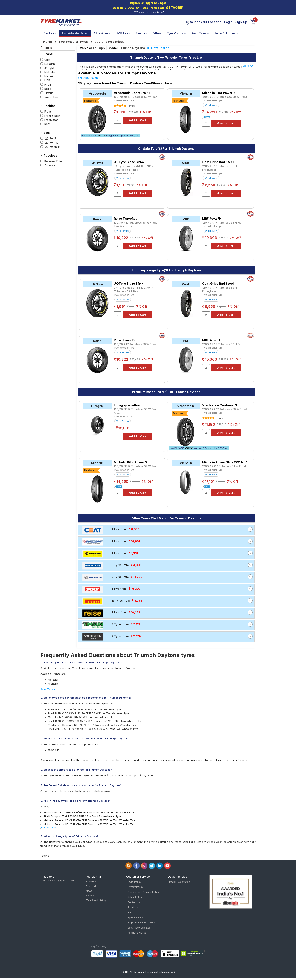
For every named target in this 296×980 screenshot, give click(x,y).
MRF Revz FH (212, 219)
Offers (157, 33)
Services (141, 33)
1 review (131, 106)
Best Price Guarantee (139, 928)
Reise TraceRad (126, 219)
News (89, 891)
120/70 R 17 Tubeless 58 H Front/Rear (219, 168)
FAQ (130, 912)
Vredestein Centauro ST (132, 93)
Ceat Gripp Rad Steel (218, 162)
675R (95, 78)
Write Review (211, 105)
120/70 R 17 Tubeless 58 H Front (223, 223)
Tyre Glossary (135, 918)
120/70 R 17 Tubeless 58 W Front (135, 223)
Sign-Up (241, 22)
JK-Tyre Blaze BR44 (129, 162)
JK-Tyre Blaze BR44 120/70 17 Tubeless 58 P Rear (134, 168)
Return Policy (135, 897)
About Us (133, 907)
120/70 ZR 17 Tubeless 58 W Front (136, 97)
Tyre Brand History (96, 900)
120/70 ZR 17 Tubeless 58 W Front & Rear (136, 411)
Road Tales (200, 33)
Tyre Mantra (176, 33)
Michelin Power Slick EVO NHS (225, 462)
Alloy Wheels (102, 33)
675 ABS (83, 78)
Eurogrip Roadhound (129, 405)
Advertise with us (137, 933)
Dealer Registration (180, 882)
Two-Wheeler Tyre (124, 100)
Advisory (91, 881)
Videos (90, 896)
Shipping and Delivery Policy (143, 892)
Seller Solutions (226, 33)
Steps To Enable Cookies (141, 923)
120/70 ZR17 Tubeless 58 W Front (224, 466)
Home (48, 42)
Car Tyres (50, 33)
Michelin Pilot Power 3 (219, 93)
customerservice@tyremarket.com (59, 881)
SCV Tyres (123, 33)
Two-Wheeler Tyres (75, 33)
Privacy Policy (135, 887)
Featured (91, 886)
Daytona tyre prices (109, 42)
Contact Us (134, 902)
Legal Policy (134, 882)
